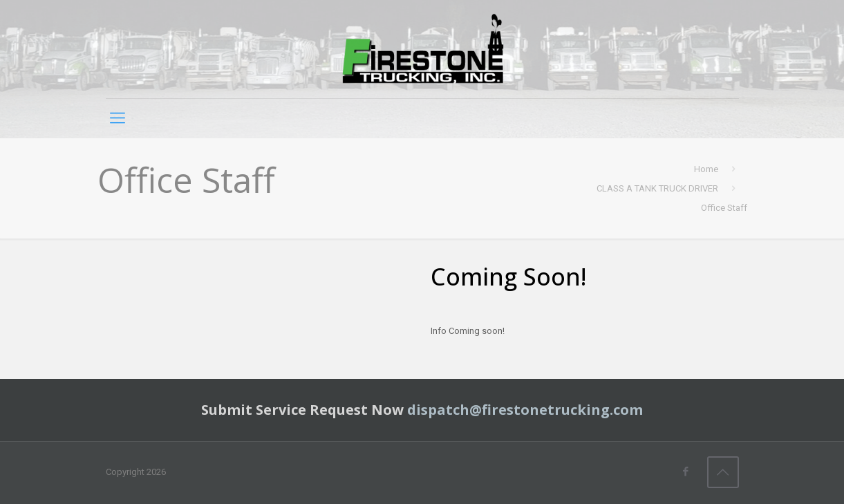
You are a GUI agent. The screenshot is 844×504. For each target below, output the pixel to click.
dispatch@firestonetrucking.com (525, 410)
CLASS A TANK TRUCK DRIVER (657, 188)
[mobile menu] (118, 118)
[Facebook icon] (686, 472)
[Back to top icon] (723, 472)
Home (706, 169)
